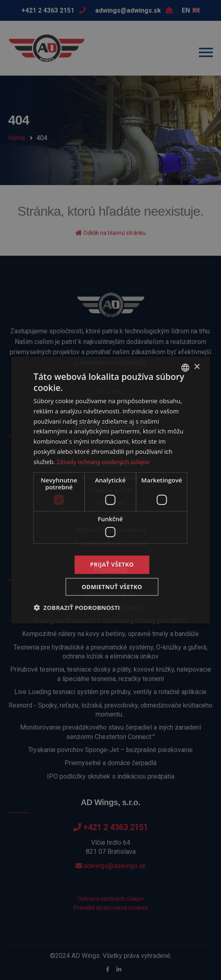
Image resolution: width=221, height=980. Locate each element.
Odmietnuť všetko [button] (112, 587)
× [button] (197, 367)
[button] (77, 608)
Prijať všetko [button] (112, 564)
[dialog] (110, 490)
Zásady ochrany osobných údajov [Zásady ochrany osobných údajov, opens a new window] (104, 462)
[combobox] (185, 367)
